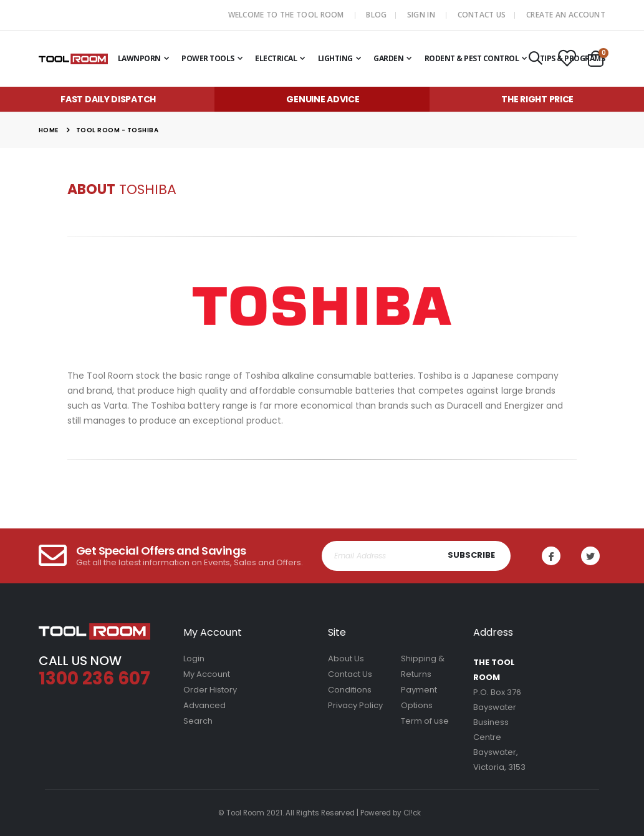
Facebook (555, 556)
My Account (207, 674)
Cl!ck (412, 813)
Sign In (421, 15)
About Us (346, 659)
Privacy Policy (355, 705)
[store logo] (73, 59)
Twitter (595, 556)
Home (49, 130)
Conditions (350, 690)
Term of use (425, 721)
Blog (376, 15)
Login (194, 659)
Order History (210, 690)
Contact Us (482, 15)
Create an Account (566, 15)
